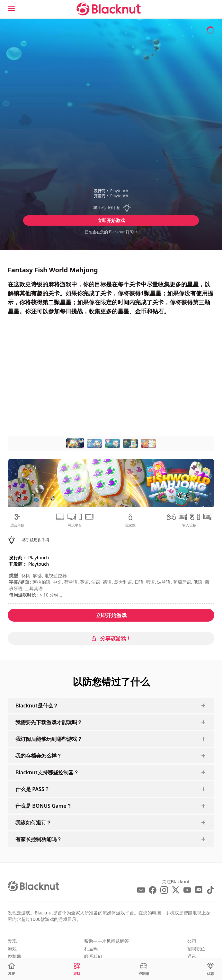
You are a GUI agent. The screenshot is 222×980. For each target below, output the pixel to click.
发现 (12, 941)
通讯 (192, 956)
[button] (111, 208)
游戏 (12, 949)
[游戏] (77, 969)
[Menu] (11, 9)
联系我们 (93, 956)
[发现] (12, 969)
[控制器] (144, 969)
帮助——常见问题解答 (107, 941)
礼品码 (91, 949)
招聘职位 (196, 949)
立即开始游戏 (111, 220)
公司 (192, 941)
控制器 (14, 956)
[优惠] (210, 969)
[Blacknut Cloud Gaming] (109, 9)
